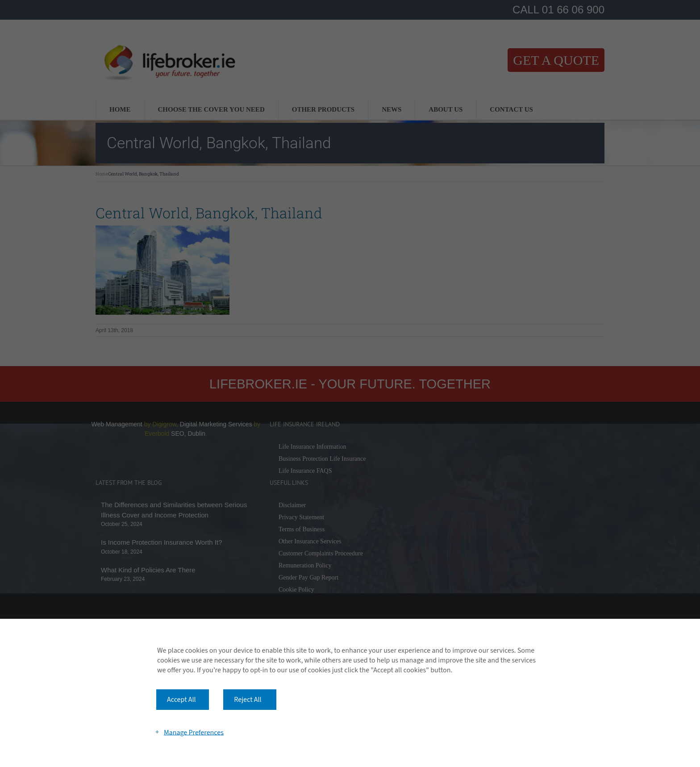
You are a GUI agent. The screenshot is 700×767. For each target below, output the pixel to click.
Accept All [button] (181, 700)
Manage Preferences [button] (194, 732)
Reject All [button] (248, 700)
